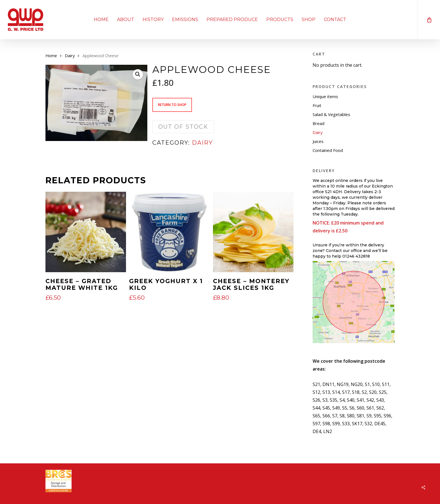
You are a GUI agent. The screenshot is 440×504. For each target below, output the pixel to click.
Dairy (70, 56)
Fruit (317, 105)
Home (51, 56)
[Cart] (429, 20)
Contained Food (328, 150)
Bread (318, 123)
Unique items (325, 96)
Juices (318, 141)
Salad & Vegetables (331, 114)
